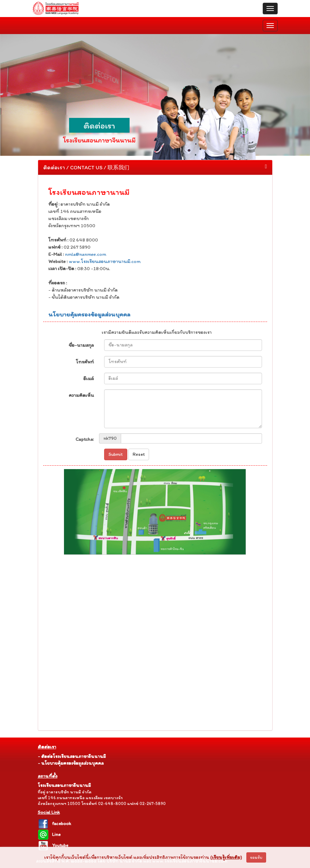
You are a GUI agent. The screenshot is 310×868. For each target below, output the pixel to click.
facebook (54, 824)
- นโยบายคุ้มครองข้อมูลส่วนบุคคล (71, 763)
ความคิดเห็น (81, 395)
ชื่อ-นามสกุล (81, 345)
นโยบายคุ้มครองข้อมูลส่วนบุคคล (89, 314)
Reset (139, 454)
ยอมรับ (256, 857)
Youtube (53, 845)
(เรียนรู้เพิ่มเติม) (226, 857)
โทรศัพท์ (85, 362)
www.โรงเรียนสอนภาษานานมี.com (104, 261)
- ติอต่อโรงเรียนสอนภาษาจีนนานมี (72, 756)
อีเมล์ (89, 378)
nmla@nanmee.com (86, 254)
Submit (116, 454)
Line (49, 834)
